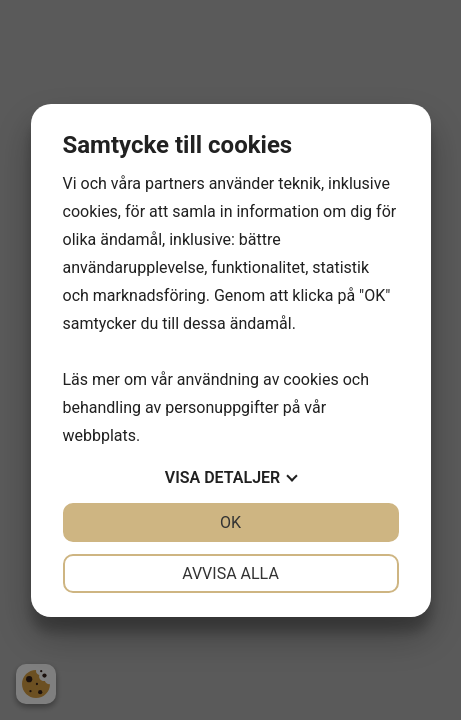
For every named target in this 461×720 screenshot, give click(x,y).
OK (230, 522)
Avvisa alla (230, 573)
